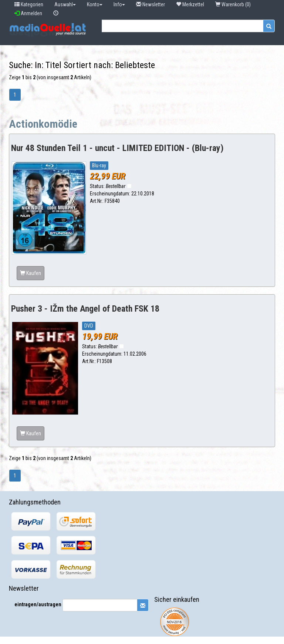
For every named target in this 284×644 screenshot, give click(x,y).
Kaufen (31, 273)
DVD (89, 326)
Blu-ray (99, 165)
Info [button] (119, 4)
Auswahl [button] (65, 4)
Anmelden (28, 13)
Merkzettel (190, 4)
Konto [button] (95, 4)
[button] (56, 13)
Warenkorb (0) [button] (234, 4)
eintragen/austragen (38, 604)
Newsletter (151, 4)
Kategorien (29, 4)
